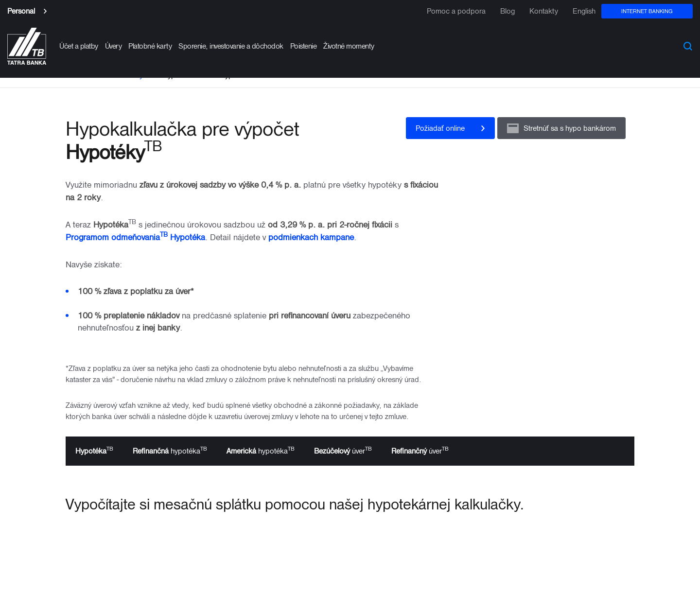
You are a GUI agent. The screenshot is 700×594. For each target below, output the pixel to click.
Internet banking (647, 11)
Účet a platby (79, 46)
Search (688, 46)
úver (343, 450)
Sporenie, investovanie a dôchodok (231, 46)
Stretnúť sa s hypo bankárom (570, 128)
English (584, 11)
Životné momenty (349, 46)
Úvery (114, 46)
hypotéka (170, 450)
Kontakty (544, 11)
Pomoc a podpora (456, 11)
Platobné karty (150, 46)
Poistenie (304, 46)
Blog (507, 11)
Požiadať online (440, 128)
